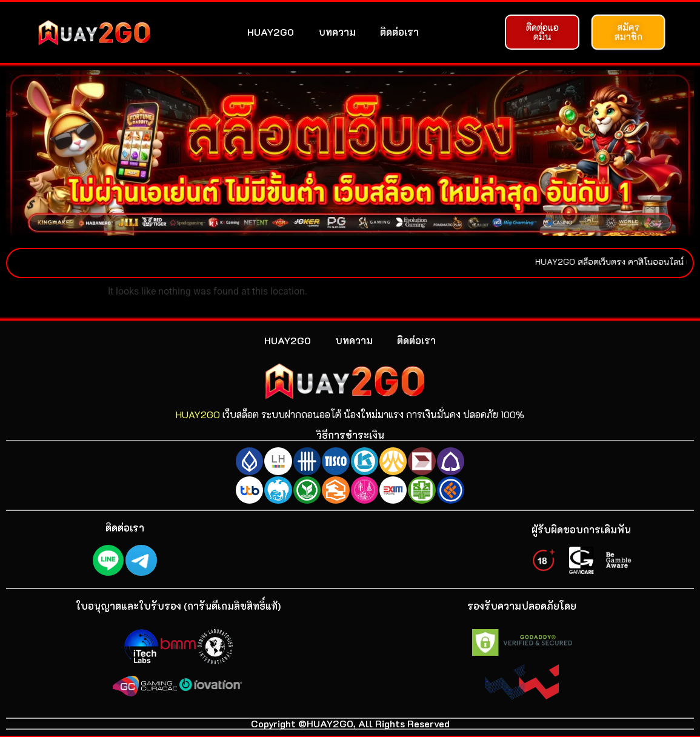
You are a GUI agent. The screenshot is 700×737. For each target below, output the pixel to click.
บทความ (337, 32)
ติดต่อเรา (399, 32)
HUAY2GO (271, 32)
